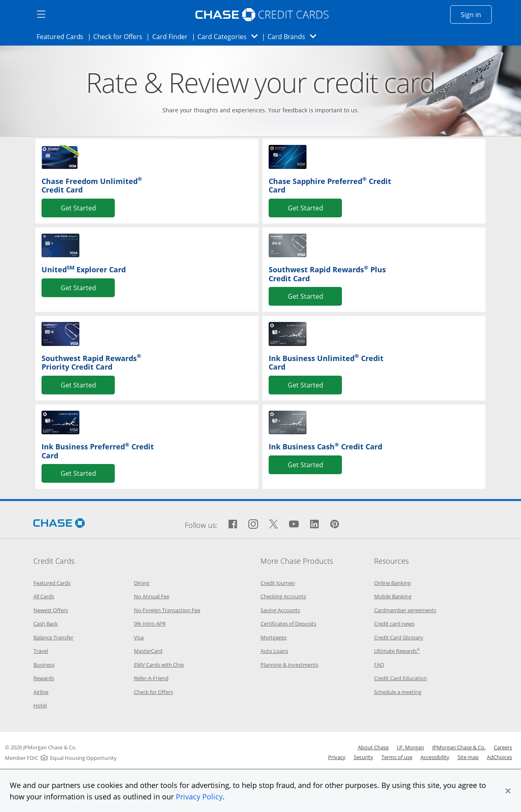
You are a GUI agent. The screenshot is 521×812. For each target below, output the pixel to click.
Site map (468, 757)
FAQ (379, 665)
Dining (142, 583)
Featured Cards (62, 36)
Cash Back (46, 624)
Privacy (337, 757)
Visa (139, 637)
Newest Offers (51, 610)
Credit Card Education (401, 678)
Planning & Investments (289, 665)
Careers (503, 747)
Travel (41, 651)
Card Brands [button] (294, 36)
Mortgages (274, 637)
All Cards (44, 596)
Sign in (476, 14)
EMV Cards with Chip (159, 665)
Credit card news (394, 624)
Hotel (40, 705)
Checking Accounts (283, 596)
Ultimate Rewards (397, 651)
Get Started (78, 208)
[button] (508, 791)
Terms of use (397, 757)
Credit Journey (278, 583)
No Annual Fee (152, 596)
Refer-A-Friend (151, 678)
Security (363, 757)
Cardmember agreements (405, 610)
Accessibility (435, 757)
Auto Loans (274, 651)
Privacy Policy (199, 797)
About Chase (373, 747)
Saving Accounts (280, 610)
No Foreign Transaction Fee (167, 610)
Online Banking (392, 583)
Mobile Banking (393, 596)
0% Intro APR (150, 624)
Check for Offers (120, 36)
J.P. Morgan (410, 747)
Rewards (44, 678)
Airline (41, 692)
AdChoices (499, 757)
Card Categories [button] (230, 36)
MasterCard (148, 651)
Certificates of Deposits (288, 624)
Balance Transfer (53, 637)
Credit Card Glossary (399, 637)
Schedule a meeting (398, 692)
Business (44, 665)
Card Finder (173, 36)
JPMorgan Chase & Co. (459, 747)
